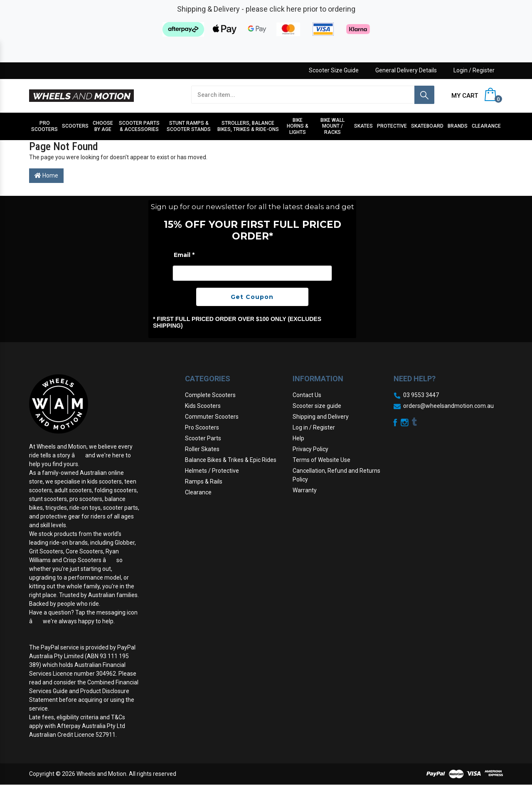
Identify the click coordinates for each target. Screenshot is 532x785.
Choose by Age (103, 126)
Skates (363, 126)
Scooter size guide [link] (317, 406)
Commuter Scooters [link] (212, 417)
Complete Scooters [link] (210, 395)
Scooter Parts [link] (203, 438)
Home (46, 175)
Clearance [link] (198, 492)
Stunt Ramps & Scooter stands (189, 126)
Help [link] (298, 438)
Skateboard (427, 126)
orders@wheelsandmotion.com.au (448, 406)
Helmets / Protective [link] (212, 471)
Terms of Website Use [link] (321, 460)
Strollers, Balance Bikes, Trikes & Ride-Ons (248, 126)
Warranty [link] (305, 490)
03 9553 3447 (421, 395)
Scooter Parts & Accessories (139, 126)
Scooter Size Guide (334, 70)
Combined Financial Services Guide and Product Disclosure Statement (84, 691)
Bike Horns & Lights (298, 126)
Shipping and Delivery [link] (321, 417)
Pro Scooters (44, 126)
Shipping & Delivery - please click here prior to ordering (266, 9)
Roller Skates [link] (202, 449)
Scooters (75, 126)
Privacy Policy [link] (310, 449)
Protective (392, 126)
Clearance (486, 126)
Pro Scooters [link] (202, 427)
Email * (184, 255)
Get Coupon (252, 297)
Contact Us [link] (307, 395)
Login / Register (474, 70)
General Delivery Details (406, 70)
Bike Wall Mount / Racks (332, 126)
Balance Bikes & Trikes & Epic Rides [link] (231, 460)
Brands (458, 126)
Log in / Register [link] (314, 427)
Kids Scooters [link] (203, 406)
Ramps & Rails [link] (204, 481)
